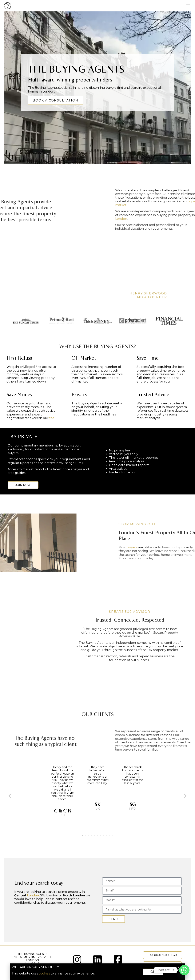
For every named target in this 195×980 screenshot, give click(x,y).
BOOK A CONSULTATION (56, 100)
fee (52, 418)
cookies (50, 973)
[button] (188, 6)
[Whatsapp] (184, 970)
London (33, 895)
